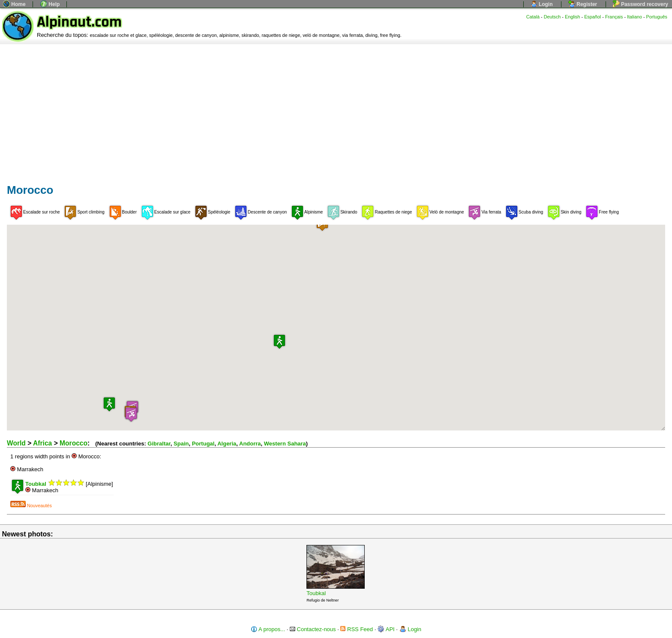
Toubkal (316, 593)
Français (614, 17)
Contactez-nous (313, 629)
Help (50, 4)
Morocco (73, 443)
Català (533, 17)
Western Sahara (285, 444)
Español (592, 17)
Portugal (203, 444)
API (386, 629)
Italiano (634, 17)
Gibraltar (159, 444)
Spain (181, 444)
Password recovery (640, 4)
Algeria (227, 444)
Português (657, 17)
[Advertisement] (336, 108)
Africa (42, 443)
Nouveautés (31, 506)
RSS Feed (357, 629)
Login (542, 4)
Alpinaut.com (79, 22)
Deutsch (552, 17)
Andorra (250, 444)
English (573, 17)
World (16, 443)
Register (583, 4)
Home (14, 4)
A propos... (268, 629)
